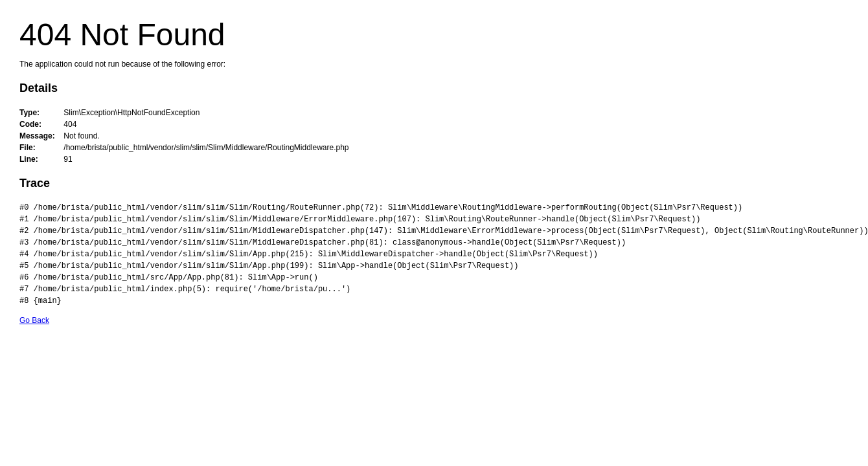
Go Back (34, 320)
